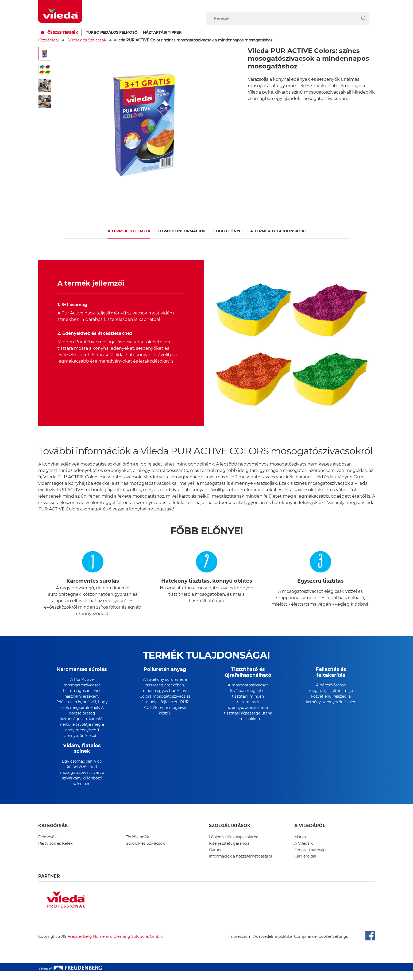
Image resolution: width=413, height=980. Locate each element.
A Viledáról (304, 852)
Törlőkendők (137, 846)
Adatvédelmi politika (273, 945)
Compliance (305, 945)
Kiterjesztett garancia (229, 852)
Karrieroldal (305, 865)
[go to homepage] (60, 11)
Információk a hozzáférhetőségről (241, 865)
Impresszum (240, 945)
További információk (182, 231)
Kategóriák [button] (53, 834)
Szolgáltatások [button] (230, 834)
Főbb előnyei (228, 231)
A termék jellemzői (129, 231)
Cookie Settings (333, 945)
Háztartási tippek (162, 32)
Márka (300, 846)
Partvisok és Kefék (55, 852)
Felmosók (47, 846)
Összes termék (63, 32)
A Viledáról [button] (310, 834)
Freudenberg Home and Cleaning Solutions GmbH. (115, 945)
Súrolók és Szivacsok (87, 40)
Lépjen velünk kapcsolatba (234, 846)
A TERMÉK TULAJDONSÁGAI (278, 231)
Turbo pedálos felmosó (112, 32)
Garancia (217, 859)
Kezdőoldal (49, 40)
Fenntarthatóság (310, 859)
